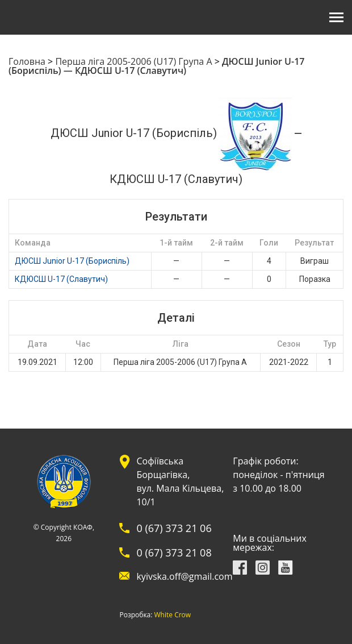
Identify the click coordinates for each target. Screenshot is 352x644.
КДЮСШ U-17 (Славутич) (61, 279)
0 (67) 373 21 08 (174, 552)
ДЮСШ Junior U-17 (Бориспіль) (72, 261)
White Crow (173, 615)
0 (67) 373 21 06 (174, 528)
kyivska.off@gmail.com (184, 576)
